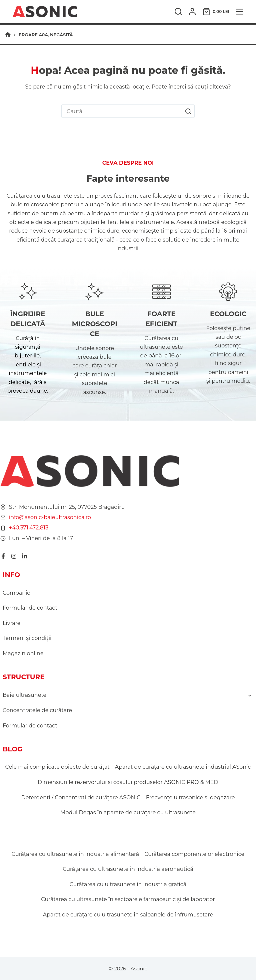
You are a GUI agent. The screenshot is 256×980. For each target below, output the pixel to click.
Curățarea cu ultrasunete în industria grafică (128, 884)
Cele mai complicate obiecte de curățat (57, 767)
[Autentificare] (192, 12)
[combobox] (122, 111)
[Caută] (178, 12)
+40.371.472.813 (28, 528)
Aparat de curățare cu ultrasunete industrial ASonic (183, 767)
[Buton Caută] (188, 111)
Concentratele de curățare (37, 710)
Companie (16, 593)
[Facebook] (3, 556)
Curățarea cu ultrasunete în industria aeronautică (128, 869)
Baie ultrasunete (24, 695)
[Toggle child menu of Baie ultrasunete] (250, 695)
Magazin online (23, 653)
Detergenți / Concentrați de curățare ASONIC (81, 797)
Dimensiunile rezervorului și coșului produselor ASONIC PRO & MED (128, 782)
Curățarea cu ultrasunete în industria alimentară (75, 854)
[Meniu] (240, 12)
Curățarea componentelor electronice (194, 854)
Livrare (11, 623)
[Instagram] (13, 556)
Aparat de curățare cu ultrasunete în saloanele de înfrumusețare (128, 915)
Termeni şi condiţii (27, 638)
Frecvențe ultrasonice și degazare (190, 797)
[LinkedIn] (24, 556)
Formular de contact (30, 608)
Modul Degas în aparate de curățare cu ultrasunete (128, 812)
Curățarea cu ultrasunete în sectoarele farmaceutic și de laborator (128, 899)
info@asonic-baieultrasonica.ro (50, 517)
